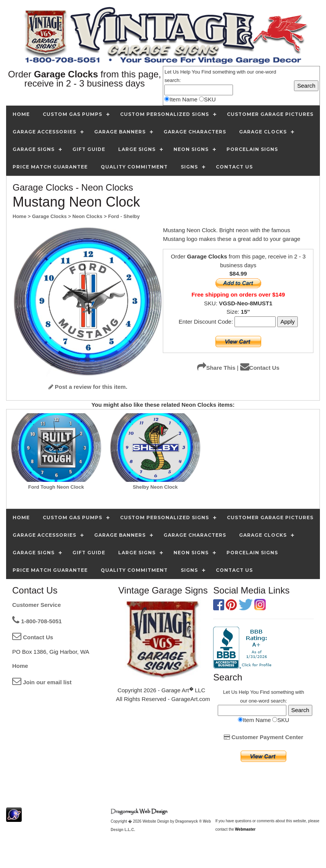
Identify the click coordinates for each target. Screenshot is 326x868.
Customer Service (37, 605)
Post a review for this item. (88, 387)
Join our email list (42, 682)
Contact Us (260, 368)
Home (20, 666)
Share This (216, 368)
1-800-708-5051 (37, 621)
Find (206, 72)
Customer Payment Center (264, 737)
